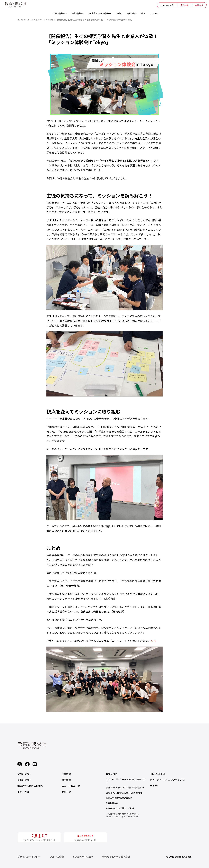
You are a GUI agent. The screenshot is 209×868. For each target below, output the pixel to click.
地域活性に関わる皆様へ (100, 13)
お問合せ (199, 5)
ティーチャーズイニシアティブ (167, 780)
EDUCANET (166, 5)
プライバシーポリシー (29, 857)
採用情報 (66, 780)
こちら (152, 641)
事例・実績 (23, 791)
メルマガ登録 (57, 857)
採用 (143, 13)
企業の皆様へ (77, 13)
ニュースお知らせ (71, 785)
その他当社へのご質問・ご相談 (120, 808)
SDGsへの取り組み (83, 857)
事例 (119, 13)
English (154, 785)
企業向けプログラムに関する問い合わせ (124, 793)
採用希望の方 (112, 803)
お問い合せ (111, 774)
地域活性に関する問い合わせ (119, 798)
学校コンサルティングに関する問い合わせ (125, 787)
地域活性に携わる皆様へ (30, 785)
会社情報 (131, 13)
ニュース (155, 13)
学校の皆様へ (59, 13)
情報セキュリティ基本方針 (116, 857)
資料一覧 (184, 5)
